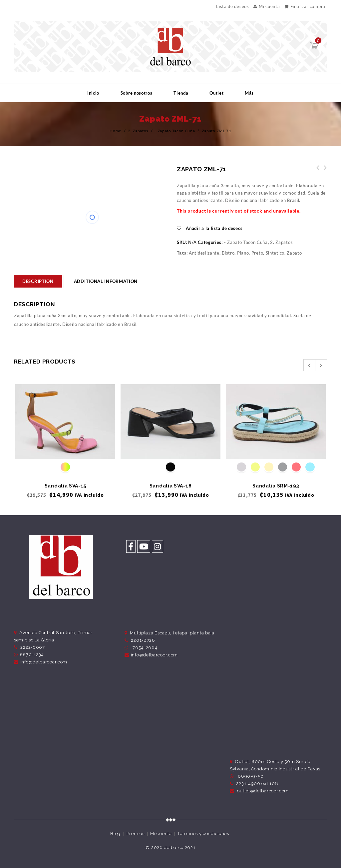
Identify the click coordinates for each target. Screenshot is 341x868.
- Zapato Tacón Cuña (175, 131)
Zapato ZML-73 (316, 171)
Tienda (181, 93)
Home (115, 131)
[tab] (38, 281)
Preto (257, 253)
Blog (115, 834)
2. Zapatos (138, 131)
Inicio (93, 93)
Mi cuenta (267, 6)
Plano (243, 253)
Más (249, 93)
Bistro (228, 253)
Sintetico (275, 253)
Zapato (294, 253)
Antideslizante (204, 253)
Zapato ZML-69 (323, 171)
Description (38, 281)
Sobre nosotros (137, 93)
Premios (136, 834)
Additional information (106, 281)
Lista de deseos (233, 6)
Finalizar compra (305, 6)
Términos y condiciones (203, 834)
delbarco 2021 (179, 848)
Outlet (216, 93)
